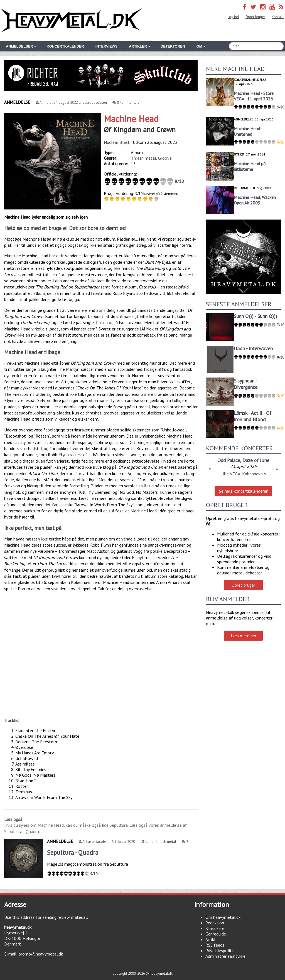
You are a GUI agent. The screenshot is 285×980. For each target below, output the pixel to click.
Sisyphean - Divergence (246, 384)
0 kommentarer (129, 103)
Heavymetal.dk (71, 21)
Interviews (106, 46)
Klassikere (215, 928)
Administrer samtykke (225, 956)
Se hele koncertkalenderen (244, 491)
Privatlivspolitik (220, 951)
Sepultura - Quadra (73, 852)
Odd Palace (229, 460)
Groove (165, 158)
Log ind (233, 17)
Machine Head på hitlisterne (250, 166)
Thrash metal (143, 158)
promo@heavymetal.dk (41, 954)
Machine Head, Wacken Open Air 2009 (255, 200)
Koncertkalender (65, 46)
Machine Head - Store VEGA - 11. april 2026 (254, 96)
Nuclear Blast (117, 142)
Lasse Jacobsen (95, 103)
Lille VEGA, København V (243, 474)
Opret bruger (255, 17)
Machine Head (131, 119)
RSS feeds (215, 945)
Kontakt (278, 17)
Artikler (212, 939)
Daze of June (256, 460)
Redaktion (215, 923)
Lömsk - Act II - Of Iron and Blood (253, 416)
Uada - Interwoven (253, 348)
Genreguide (216, 934)
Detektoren (173, 46)
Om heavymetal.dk (223, 917)
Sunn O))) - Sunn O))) (255, 316)
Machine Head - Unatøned (248, 131)
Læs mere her (244, 636)
